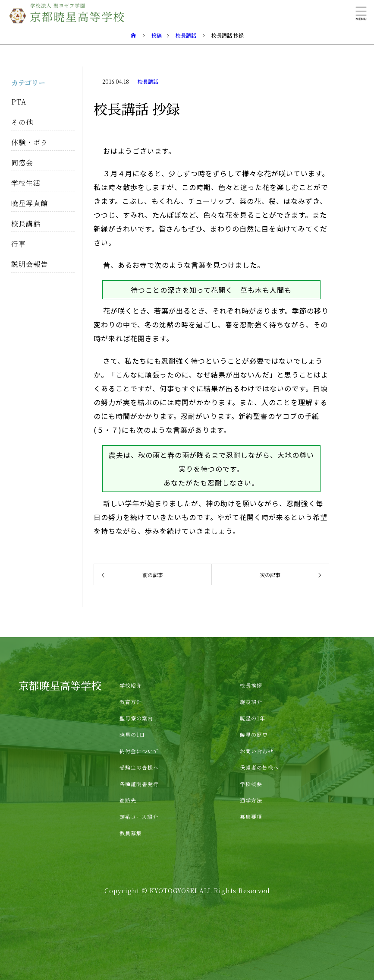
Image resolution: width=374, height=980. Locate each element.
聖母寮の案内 (136, 718)
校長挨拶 (251, 685)
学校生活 (26, 183)
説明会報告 (30, 264)
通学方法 (251, 800)
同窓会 (22, 163)
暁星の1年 (253, 718)
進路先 (128, 800)
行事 (19, 244)
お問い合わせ (257, 751)
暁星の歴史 (254, 734)
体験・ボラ (30, 142)
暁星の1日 (132, 734)
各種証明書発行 (139, 784)
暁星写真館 (30, 203)
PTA (19, 102)
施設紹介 (251, 702)
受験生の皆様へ (139, 767)
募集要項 (251, 817)
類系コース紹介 (139, 817)
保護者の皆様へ (259, 767)
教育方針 (131, 702)
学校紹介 (131, 685)
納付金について (139, 751)
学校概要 (251, 784)
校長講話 (148, 81)
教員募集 (131, 833)
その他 (22, 122)
